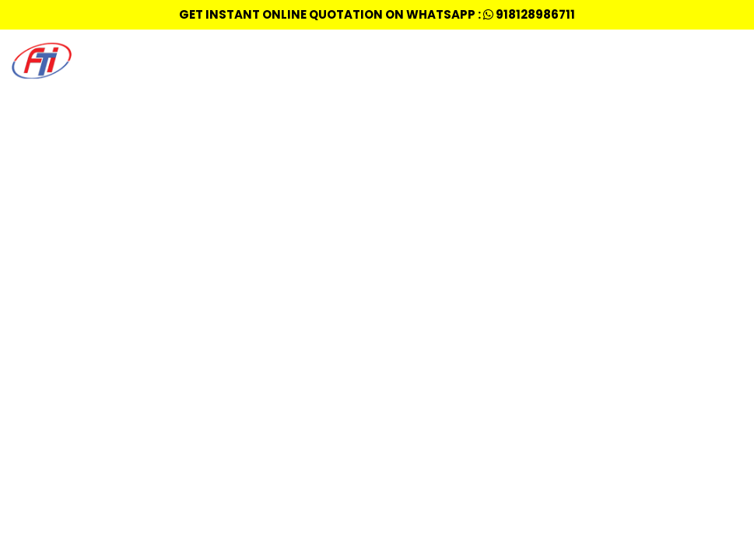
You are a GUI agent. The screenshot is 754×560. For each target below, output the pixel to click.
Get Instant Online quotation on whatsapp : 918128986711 (377, 14)
